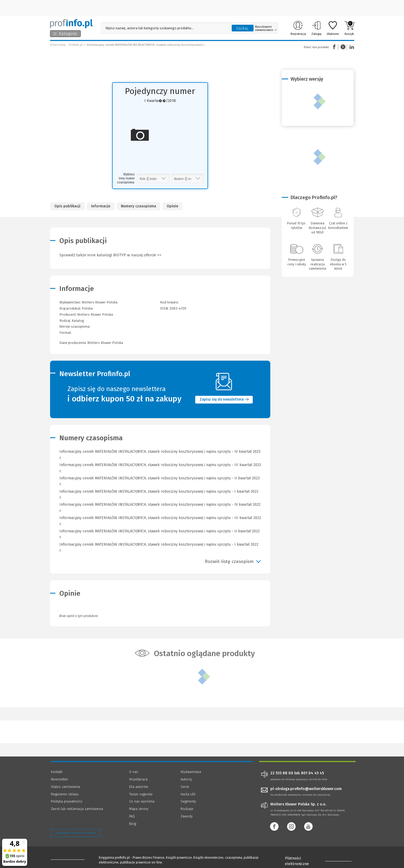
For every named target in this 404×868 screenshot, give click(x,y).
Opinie (172, 206)
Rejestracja (298, 28)
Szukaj (242, 28)
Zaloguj (316, 28)
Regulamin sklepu (65, 794)
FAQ (132, 816)
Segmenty (188, 801)
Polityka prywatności (67, 801)
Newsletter (60, 779)
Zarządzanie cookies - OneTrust (76, 833)
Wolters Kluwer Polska (95, 314)
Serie (185, 787)
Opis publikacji (67, 206)
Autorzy (186, 779)
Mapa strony (139, 809)
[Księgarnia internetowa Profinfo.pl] (71, 24)
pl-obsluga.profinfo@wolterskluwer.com (306, 789)
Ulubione (333, 28)
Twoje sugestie (141, 794)
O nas (134, 772)
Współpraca (138, 779)
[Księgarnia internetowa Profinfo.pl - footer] (66, 858)
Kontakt (57, 772)
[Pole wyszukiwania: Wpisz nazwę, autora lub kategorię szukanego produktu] (165, 28)
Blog (133, 824)
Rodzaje (187, 809)
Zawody (187, 816)
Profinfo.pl (76, 45)
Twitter (343, 47)
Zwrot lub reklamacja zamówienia (77, 809)
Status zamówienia (66, 787)
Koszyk (349, 28)
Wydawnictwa (191, 772)
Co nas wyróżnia (142, 801)
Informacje (101, 206)
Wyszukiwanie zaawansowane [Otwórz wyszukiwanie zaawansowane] (266, 28)
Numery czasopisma (138, 206)
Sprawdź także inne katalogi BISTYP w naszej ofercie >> (110, 255)
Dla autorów (139, 787)
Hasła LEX (188, 794)
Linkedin (351, 47)
